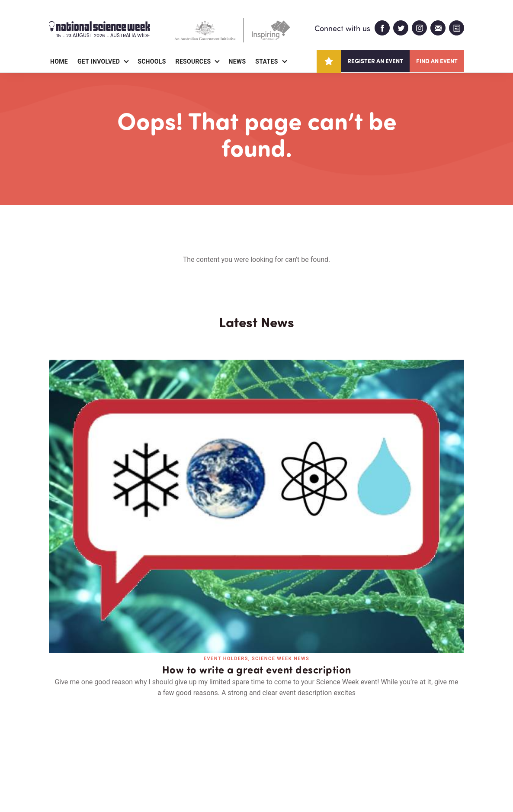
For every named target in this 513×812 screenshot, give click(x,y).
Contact (149, 755)
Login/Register (205, 755)
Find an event (437, 61)
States (266, 61)
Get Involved (99, 61)
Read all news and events (256, 604)
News (237, 61)
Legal (145, 785)
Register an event (375, 61)
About (59, 755)
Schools (152, 61)
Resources (193, 61)
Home (59, 61)
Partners (102, 755)
